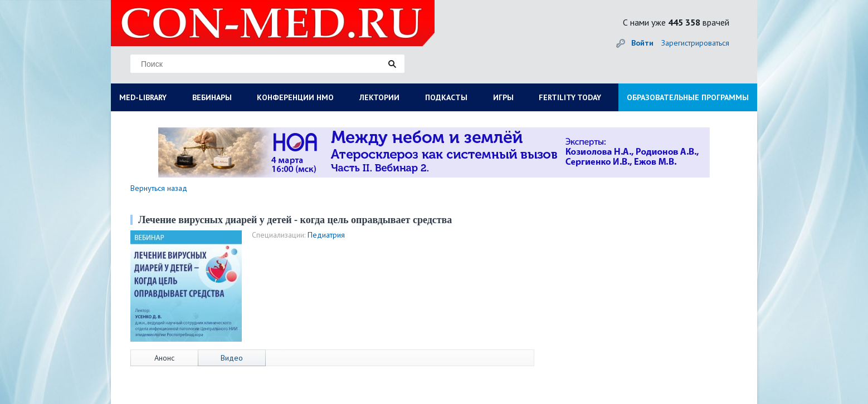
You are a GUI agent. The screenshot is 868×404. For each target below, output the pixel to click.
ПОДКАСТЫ (446, 97)
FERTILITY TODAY (570, 97)
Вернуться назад (159, 188)
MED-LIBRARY (143, 97)
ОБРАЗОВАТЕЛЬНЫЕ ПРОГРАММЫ (688, 97)
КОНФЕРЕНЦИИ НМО (295, 97)
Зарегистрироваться (695, 43)
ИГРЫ (503, 97)
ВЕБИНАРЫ (212, 97)
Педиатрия (326, 235)
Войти (642, 43)
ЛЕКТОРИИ (379, 97)
